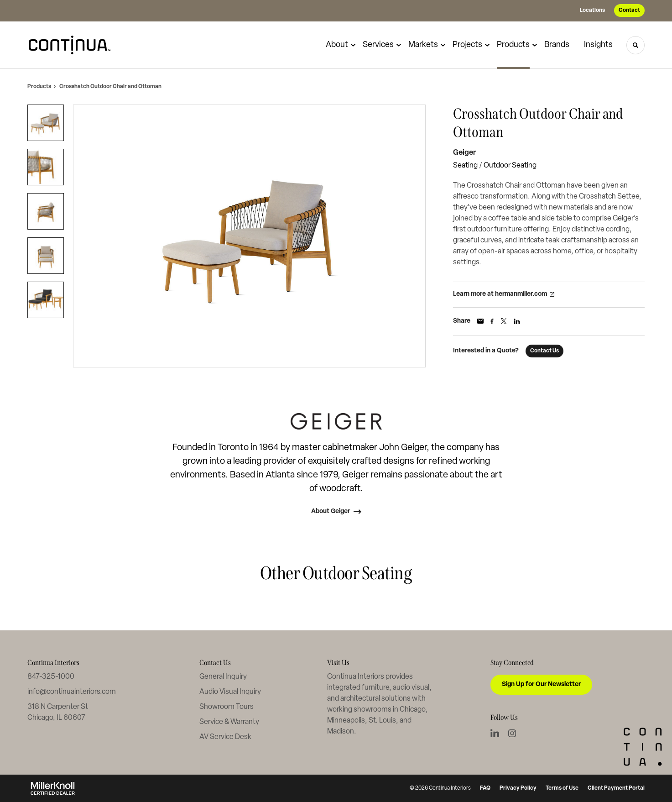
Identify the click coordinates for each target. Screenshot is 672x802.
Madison (341, 732)
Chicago (413, 710)
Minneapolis (346, 721)
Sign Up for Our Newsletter (541, 684)
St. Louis (382, 721)
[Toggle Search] (636, 45)
